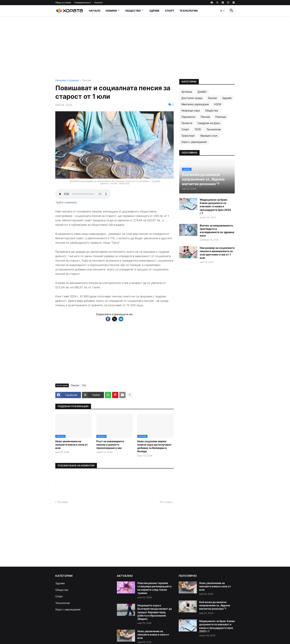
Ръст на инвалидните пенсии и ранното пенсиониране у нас (110, 445)
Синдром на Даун (209, 123)
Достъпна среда (192, 98)
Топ (84, 385)
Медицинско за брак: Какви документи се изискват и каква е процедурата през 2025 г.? (215, 206)
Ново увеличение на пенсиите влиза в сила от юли (72, 445)
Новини (111, 11)
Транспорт (188, 136)
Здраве (154, 11)
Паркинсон (188, 117)
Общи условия (63, 2)
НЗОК (218, 104)
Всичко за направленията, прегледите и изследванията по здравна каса (217, 231)
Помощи (221, 117)
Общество (133, 11)
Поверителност (83, 2)
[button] (222, 11)
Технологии (188, 11)
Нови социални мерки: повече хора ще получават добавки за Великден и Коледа (154, 446)
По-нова (63, 502)
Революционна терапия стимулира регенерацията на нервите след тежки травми (154, 588)
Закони (212, 98)
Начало (95, 11)
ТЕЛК (198, 129)
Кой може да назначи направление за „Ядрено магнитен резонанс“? (215, 605)
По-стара (166, 502)
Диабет (202, 92)
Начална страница (67, 80)
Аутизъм (187, 92)
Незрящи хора (191, 110)
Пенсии (86, 80)
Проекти (187, 123)
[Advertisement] (145, 48)
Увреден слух (209, 136)
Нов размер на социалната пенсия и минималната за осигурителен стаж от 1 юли (217, 253)
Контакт (99, 2)
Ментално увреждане (195, 104)
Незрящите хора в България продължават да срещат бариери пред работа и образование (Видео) (155, 612)
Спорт (170, 11)
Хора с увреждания (194, 142)
